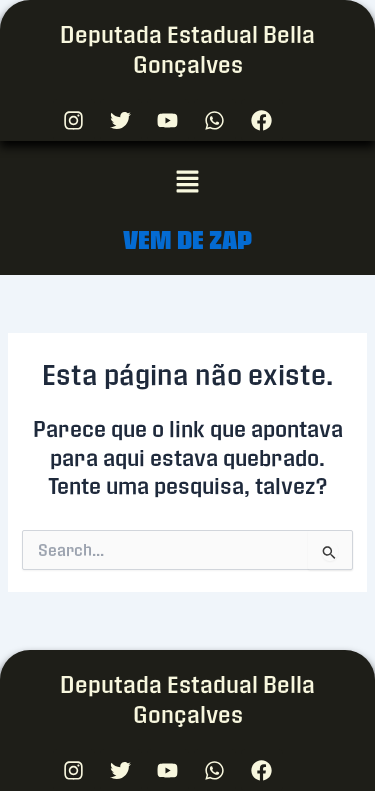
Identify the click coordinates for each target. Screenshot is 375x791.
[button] (187, 182)
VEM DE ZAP (187, 239)
